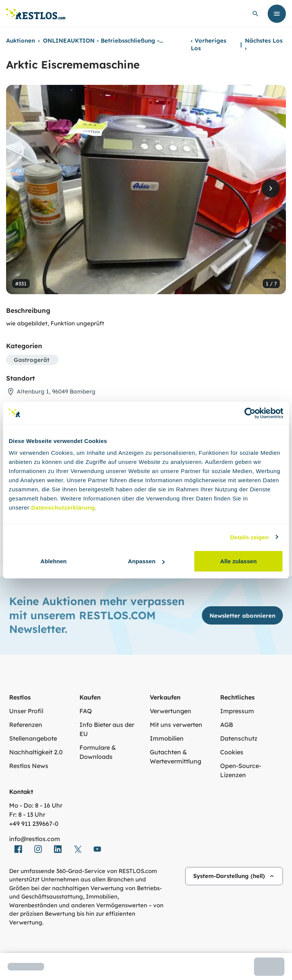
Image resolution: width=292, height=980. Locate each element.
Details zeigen (249, 537)
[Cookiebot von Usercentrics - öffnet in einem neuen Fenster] (250, 413)
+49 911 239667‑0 (34, 824)
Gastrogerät (32, 360)
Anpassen (146, 561)
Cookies (232, 752)
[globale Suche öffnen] (255, 14)
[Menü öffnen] (277, 14)
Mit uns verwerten (176, 725)
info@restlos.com (35, 839)
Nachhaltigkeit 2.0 (36, 752)
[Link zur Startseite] (36, 14)
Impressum (237, 711)
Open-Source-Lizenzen (241, 770)
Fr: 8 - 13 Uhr (27, 814)
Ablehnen (53, 561)
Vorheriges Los (209, 44)
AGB (227, 725)
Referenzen (26, 725)
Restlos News (29, 766)
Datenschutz (239, 738)
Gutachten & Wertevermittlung (175, 757)
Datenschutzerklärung (63, 508)
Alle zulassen (238, 561)
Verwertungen (171, 711)
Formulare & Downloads (98, 752)
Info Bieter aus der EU (107, 729)
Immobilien (167, 738)
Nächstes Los (264, 44)
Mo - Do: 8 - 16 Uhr (36, 805)
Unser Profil (26, 711)
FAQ (86, 711)
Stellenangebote (33, 738)
